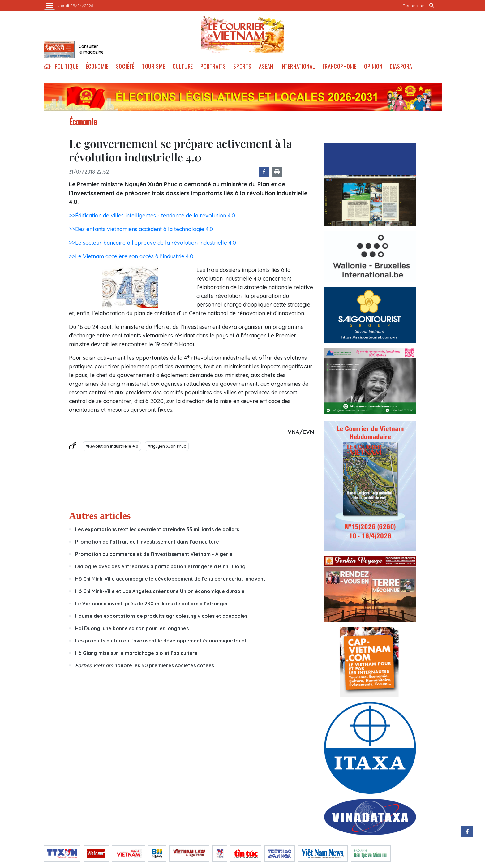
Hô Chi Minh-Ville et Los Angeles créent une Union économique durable (160, 591)
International (298, 66)
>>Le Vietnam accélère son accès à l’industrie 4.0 (131, 256)
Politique (67, 66)
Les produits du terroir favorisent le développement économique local (161, 641)
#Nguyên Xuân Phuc (167, 446)
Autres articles (100, 516)
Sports (242, 66)
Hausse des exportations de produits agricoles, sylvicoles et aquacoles (161, 616)
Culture (183, 66)
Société (125, 66)
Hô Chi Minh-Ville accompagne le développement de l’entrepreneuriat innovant (170, 579)
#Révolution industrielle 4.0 (112, 446)
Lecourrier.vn (242, 34)
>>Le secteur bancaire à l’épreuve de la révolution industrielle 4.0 (152, 243)
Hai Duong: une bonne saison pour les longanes (132, 628)
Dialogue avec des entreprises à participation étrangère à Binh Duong (160, 566)
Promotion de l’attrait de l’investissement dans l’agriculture (147, 542)
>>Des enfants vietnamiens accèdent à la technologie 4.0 (141, 229)
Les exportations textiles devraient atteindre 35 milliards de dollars (157, 529)
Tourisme (154, 66)
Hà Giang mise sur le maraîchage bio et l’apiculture (136, 653)
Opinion (373, 66)
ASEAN (266, 66)
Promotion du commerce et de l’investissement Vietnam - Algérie (154, 554)
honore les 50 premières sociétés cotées (145, 665)
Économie (97, 66)
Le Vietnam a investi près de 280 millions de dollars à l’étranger (152, 604)
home (47, 66)
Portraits (213, 66)
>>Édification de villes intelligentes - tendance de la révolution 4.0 (152, 215)
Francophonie (340, 66)
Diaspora (401, 66)
